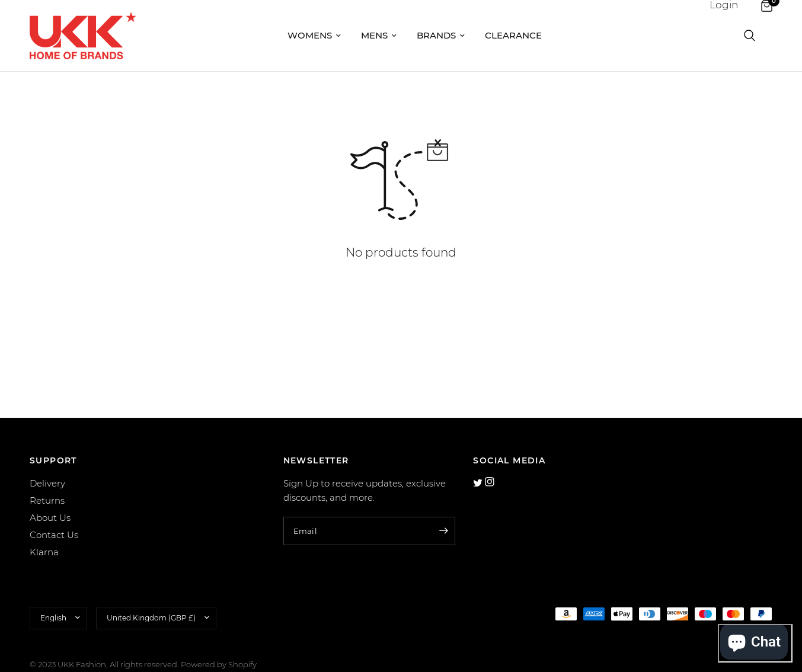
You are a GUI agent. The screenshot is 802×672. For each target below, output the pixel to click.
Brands (441, 35)
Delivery (47, 483)
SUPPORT (53, 460)
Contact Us (54, 535)
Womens (314, 35)
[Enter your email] (443, 531)
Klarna (44, 552)
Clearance (513, 35)
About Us (50, 518)
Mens (379, 35)
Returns (47, 500)
